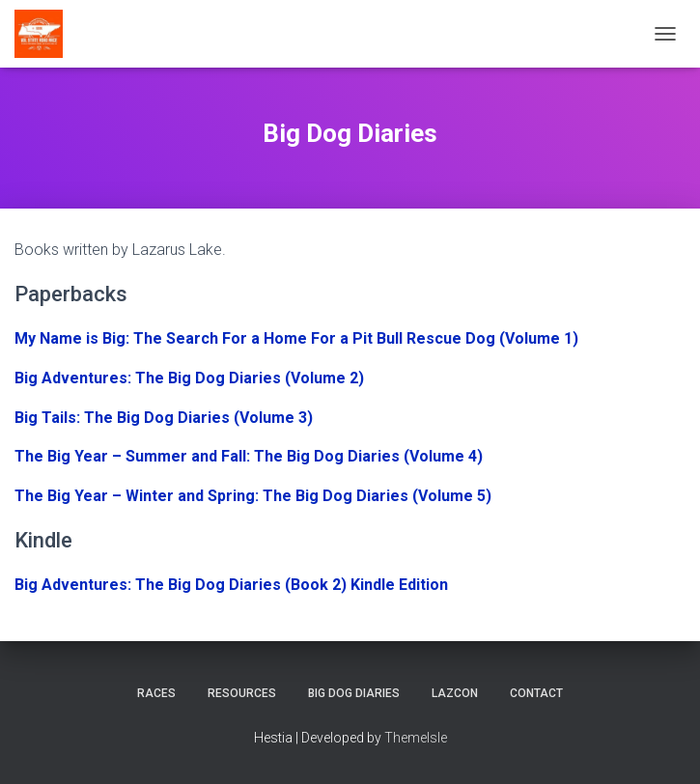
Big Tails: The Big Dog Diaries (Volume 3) (164, 418)
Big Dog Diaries (354, 693)
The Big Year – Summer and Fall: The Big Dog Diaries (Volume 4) (249, 456)
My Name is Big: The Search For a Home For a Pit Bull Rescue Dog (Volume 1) (296, 338)
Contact (536, 693)
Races (156, 693)
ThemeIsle (416, 738)
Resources (242, 693)
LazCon (455, 693)
